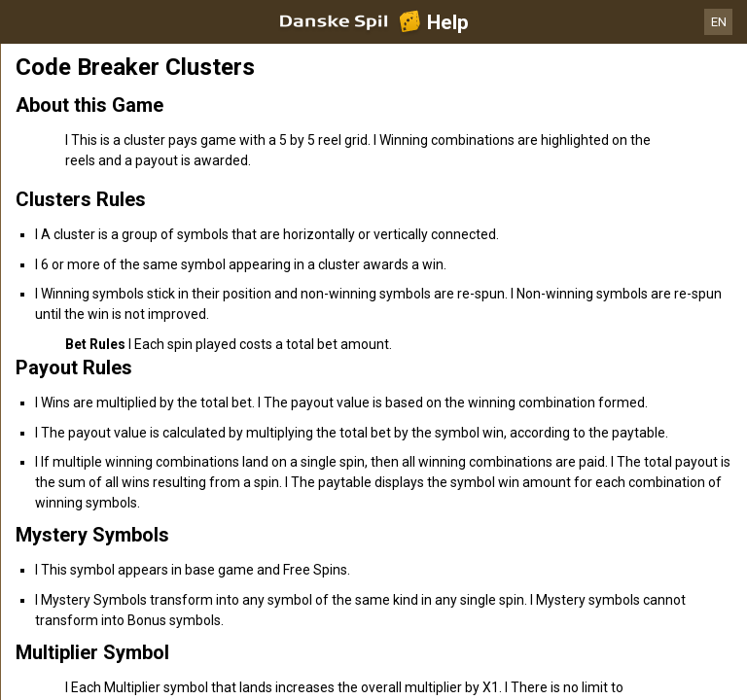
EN (719, 22)
